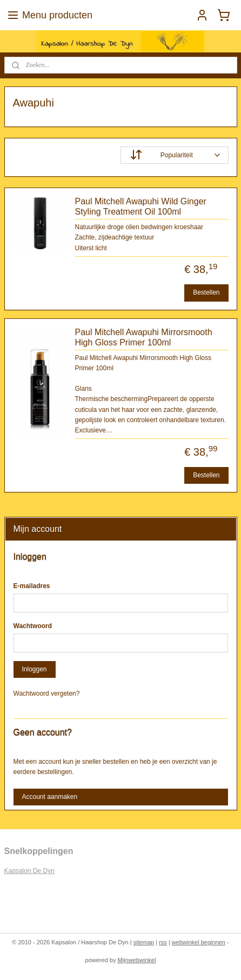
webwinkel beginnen (199, 942)
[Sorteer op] (175, 155)
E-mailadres (32, 586)
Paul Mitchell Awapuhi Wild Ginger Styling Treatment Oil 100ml (141, 206)
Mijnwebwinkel (137, 960)
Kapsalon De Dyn (29, 871)
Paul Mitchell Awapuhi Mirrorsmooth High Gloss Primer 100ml (144, 337)
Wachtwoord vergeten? (47, 694)
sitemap (144, 942)
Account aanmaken (49, 797)
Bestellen (206, 292)
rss (163, 942)
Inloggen (34, 669)
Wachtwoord (33, 626)
